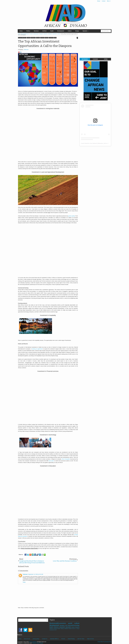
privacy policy (36, 639)
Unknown (26, 50)
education (42, 38)
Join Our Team (81, 639)
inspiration (62, 627)
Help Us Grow (90, 639)
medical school (68, 629)
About (99, 1)
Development (61, 31)
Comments (95, 59)
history (62, 629)
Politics (28, 31)
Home (21, 31)
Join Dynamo (85, 59)
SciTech (44, 31)
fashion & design (76, 629)
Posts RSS (100, 642)
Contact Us (45, 639)
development (33, 38)
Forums (63, 639)
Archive (106, 59)
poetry (73, 627)
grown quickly (72, 216)
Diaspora (38, 38)
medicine (56, 627)
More (108, 1)
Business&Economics (22, 38)
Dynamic (85, 31)
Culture (70, 31)
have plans (51, 461)
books (59, 629)
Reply (24, 582)
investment (51, 38)
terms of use (27, 639)
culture (28, 38)
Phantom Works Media (37, 643)
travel (55, 630)
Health (52, 31)
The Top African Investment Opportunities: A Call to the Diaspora (45, 44)
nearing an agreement (37, 349)
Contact (104, 1)
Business (36, 31)
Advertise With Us (54, 639)
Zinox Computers (66, 459)
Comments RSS (108, 642)
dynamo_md (64, 625)
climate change (53, 629)
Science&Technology (74, 625)
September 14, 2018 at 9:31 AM (36, 574)
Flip (20, 52)
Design (77, 31)
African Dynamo (33, 642)
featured (46, 38)
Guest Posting (71, 639)
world (55, 38)
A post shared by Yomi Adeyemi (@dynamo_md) (93, 143)
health (51, 627)
